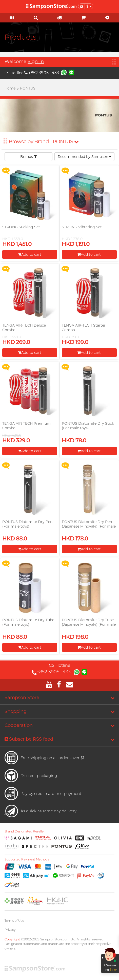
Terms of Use (14, 921)
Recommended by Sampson (84, 157)
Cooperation (19, 725)
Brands (28, 157)
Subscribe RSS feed (29, 739)
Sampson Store (22, 698)
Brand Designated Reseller (25, 831)
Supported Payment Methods (27, 859)
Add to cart (30, 254)
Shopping (16, 711)
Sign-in (36, 62)
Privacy (10, 930)
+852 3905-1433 (42, 73)
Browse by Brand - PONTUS (44, 141)
